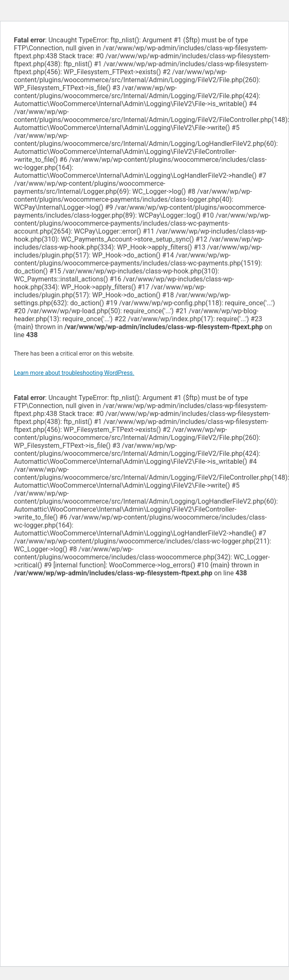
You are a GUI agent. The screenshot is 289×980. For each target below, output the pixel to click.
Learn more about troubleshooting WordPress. (74, 373)
